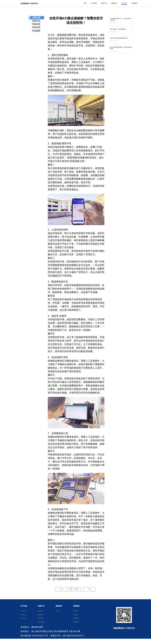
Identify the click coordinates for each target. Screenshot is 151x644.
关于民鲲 (24, 606)
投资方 (58, 611)
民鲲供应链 (41, 622)
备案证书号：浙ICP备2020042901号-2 (67, 636)
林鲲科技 (36, 21)
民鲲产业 (41, 606)
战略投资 (59, 606)
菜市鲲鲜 (41, 618)
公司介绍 (23, 611)
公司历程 (23, 615)
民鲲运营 (36, 27)
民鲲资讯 (76, 606)
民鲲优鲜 (36, 24)
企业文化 (23, 618)
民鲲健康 (36, 31)
